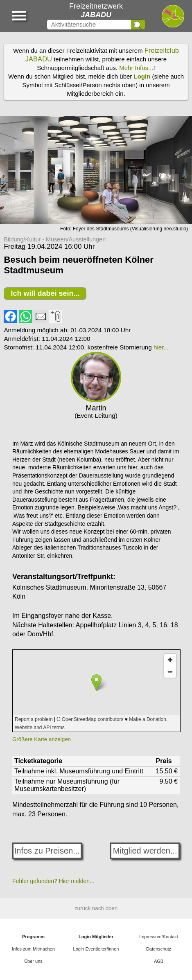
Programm (33, 937)
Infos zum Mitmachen (33, 949)
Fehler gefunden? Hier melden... (53, 881)
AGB (159, 961)
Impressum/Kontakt (159, 937)
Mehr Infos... (136, 68)
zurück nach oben (96, 908)
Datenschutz (159, 949)
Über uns (33, 961)
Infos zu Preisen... (47, 851)
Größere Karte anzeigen (42, 739)
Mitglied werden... (145, 851)
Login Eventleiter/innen (96, 949)
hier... (161, 347)
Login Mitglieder (96, 937)
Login (142, 76)
